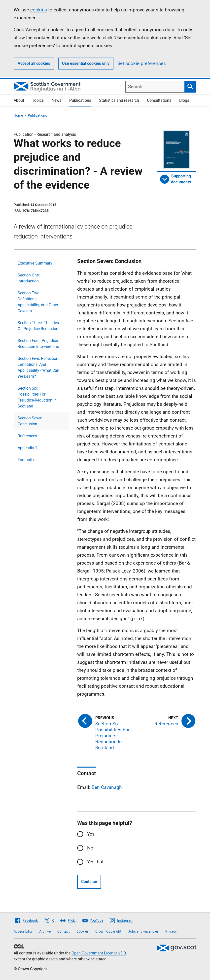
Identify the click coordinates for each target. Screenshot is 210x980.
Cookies (83, 931)
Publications (80, 100)
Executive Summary (35, 263)
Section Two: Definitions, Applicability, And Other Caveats (38, 302)
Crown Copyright (108, 931)
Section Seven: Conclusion (31, 421)
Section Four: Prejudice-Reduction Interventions (38, 344)
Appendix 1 (27, 448)
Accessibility (23, 931)
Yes (91, 834)
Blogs (184, 100)
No (90, 848)
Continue (89, 882)
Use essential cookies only (86, 63)
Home (18, 115)
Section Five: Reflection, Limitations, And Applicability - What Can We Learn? (38, 367)
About (19, 100)
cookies (39, 10)
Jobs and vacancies (143, 931)
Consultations (159, 100)
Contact (64, 931)
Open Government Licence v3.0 (99, 953)
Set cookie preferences (142, 63)
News (56, 100)
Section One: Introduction (29, 278)
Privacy (171, 931)
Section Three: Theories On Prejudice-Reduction (38, 326)
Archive (45, 931)
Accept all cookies (34, 63)
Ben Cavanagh (107, 787)
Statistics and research (119, 100)
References (27, 436)
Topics (38, 100)
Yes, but (95, 862)
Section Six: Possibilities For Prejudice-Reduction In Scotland (37, 397)
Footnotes (26, 460)
